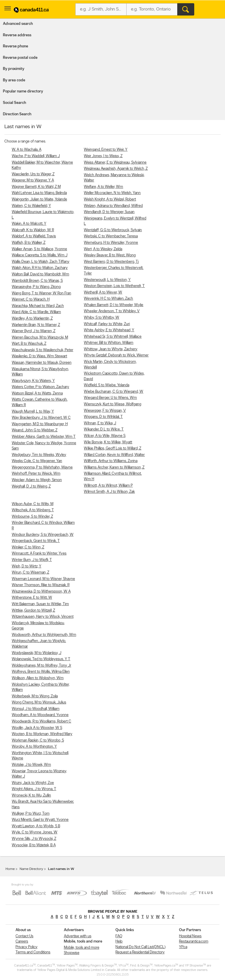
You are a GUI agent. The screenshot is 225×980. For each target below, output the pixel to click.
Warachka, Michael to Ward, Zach (38, 306)
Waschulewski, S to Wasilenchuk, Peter (42, 350)
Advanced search (18, 24)
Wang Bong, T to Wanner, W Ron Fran (41, 293)
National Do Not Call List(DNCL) (140, 947)
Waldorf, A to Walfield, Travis (34, 236)
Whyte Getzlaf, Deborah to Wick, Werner (116, 355)
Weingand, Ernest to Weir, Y (106, 150)
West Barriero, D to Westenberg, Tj (111, 262)
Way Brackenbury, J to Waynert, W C (41, 418)
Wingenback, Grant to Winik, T (36, 541)
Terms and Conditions (33, 952)
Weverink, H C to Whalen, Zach (108, 299)
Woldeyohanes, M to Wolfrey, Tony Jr (41, 666)
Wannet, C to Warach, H (31, 300)
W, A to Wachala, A (27, 150)
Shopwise (72, 953)
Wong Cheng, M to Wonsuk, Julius (39, 702)
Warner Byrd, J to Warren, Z (34, 331)
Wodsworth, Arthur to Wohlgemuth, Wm (44, 635)
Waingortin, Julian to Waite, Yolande (39, 199)
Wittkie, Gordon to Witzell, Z (33, 611)
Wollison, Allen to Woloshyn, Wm (38, 678)
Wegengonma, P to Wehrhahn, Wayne (42, 467)
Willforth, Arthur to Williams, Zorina (111, 461)
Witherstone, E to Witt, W (32, 598)
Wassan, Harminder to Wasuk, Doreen (42, 363)
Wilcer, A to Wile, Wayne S (105, 436)
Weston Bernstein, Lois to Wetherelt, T (114, 286)
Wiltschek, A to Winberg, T (33, 510)
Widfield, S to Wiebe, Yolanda (106, 385)
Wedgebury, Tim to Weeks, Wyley (39, 455)
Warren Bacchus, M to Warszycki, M (40, 338)
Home (10, 869)
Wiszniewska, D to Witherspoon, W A (41, 592)
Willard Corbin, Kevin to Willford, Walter (114, 455)
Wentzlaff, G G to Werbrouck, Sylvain (113, 230)
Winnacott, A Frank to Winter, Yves (39, 553)
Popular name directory (23, 91)
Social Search (15, 103)
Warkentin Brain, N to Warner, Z (36, 325)
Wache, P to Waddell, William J (36, 156)
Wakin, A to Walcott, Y (29, 224)
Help (119, 942)
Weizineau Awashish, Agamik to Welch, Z (116, 169)
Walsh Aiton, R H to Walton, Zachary (40, 268)
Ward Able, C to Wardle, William (36, 312)
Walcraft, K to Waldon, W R (33, 230)
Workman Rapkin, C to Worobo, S (38, 740)
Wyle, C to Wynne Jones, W (35, 832)
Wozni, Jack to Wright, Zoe (33, 783)
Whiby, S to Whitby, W (102, 318)
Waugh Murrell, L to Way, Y (33, 412)
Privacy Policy (27, 947)
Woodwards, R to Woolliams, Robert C (41, 721)
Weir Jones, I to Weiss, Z (103, 156)
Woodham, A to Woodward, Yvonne (40, 715)
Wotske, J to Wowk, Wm (31, 765)
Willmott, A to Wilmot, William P (108, 486)
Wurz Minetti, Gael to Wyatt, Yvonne (40, 820)
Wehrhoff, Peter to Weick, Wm (36, 474)
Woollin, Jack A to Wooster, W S (37, 728)
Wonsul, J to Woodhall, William (36, 709)
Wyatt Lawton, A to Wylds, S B (36, 826)
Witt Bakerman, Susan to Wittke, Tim (40, 604)
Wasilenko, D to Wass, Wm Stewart (39, 356)
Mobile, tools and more (82, 948)
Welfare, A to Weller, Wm (103, 187)
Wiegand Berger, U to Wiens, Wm (110, 398)
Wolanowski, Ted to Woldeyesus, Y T (41, 659)
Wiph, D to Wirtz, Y (27, 566)
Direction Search (17, 114)
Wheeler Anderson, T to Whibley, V (112, 311)
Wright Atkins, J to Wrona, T (34, 789)
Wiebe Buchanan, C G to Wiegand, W (114, 392)
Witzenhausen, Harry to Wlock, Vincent (43, 617)
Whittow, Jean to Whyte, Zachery (111, 349)
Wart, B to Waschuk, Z (29, 344)
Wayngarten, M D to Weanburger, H (40, 424)
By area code (14, 80)
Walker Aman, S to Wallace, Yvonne (39, 249)
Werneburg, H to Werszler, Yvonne (111, 243)
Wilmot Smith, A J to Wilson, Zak (109, 492)
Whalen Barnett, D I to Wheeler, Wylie (114, 305)
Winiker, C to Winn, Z (28, 547)
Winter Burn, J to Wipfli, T (32, 560)
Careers (22, 942)
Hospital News (190, 936)
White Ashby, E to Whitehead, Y (109, 330)
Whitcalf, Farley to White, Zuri (107, 324)
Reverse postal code (20, 58)
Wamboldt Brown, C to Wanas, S (37, 281)
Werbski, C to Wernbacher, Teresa (111, 236)
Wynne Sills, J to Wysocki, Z (34, 839)
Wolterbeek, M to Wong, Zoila (35, 696)
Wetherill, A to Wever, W (103, 292)
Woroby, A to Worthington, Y (34, 747)
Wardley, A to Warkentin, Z (32, 319)
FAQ (119, 936)
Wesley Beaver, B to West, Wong (110, 255)
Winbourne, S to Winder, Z (32, 517)
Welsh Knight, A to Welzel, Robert (110, 199)
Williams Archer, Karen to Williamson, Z (114, 467)
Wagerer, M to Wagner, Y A (33, 180)
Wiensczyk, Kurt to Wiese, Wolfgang (112, 404)
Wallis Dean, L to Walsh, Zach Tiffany (41, 262)
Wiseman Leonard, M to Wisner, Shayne (43, 579)
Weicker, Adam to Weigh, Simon (37, 480)
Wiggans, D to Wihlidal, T (103, 417)
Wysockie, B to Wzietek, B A (34, 845)
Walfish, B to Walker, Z (29, 243)
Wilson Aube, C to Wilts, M (33, 504)
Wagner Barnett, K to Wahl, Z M (36, 187)
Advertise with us (78, 936)
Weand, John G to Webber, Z (35, 430)
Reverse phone (16, 46)
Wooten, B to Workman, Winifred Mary (42, 734)
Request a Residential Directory (140, 952)
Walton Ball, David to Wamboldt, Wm (40, 274)
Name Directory (31, 869)
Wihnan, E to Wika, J (100, 423)
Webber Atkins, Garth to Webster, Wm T (44, 437)
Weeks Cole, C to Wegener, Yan (37, 461)
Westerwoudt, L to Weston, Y (107, 280)
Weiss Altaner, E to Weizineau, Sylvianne (115, 163)
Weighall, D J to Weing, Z (31, 486)
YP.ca (183, 947)
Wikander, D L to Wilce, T (104, 429)
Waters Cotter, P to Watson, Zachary (40, 387)
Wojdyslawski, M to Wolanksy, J (36, 653)
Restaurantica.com (194, 942)
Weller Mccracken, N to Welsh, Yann (112, 193)
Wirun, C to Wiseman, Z (30, 573)
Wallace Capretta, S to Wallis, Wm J (40, 255)
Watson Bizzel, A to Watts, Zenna (37, 393)
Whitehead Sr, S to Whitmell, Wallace (113, 337)
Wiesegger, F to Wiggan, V (105, 411)
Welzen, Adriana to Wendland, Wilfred (113, 206)
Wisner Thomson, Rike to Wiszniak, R (41, 585)
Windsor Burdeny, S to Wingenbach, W (43, 535)
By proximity (14, 69)
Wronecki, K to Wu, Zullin (31, 796)
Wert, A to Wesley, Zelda (103, 249)
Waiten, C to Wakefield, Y (31, 206)
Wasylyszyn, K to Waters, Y (33, 381)
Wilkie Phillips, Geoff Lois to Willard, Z (112, 448)
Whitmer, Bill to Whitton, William (109, 343)
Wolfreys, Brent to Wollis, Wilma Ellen (41, 672)
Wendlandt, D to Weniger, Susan (109, 212)
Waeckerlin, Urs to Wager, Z (33, 174)
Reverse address (17, 35)
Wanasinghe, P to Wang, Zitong (36, 287)
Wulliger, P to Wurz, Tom (31, 814)
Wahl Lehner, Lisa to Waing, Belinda (39, 193)
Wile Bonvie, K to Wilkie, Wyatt (108, 442)
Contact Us (24, 936)
